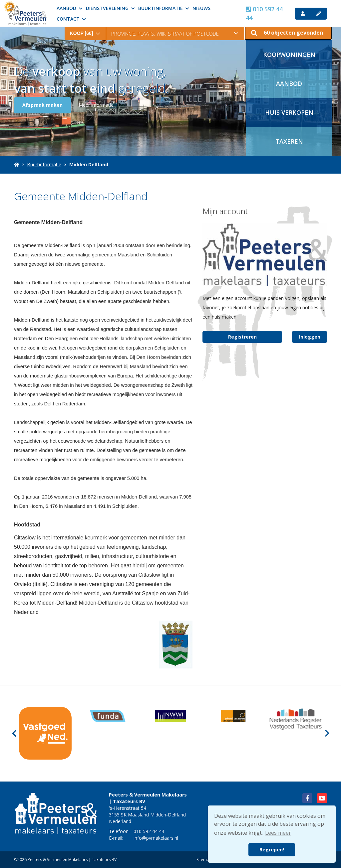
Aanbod (70, 8)
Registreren (242, 337)
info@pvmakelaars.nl (156, 838)
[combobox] (85, 29)
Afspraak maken (42, 105)
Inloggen (310, 337)
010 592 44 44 (264, 13)
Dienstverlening (110, 8)
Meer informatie (96, 105)
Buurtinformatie (164, 8)
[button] (288, 32)
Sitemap (204, 860)
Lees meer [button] (278, 833)
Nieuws (201, 8)
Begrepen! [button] (272, 850)
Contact (71, 19)
